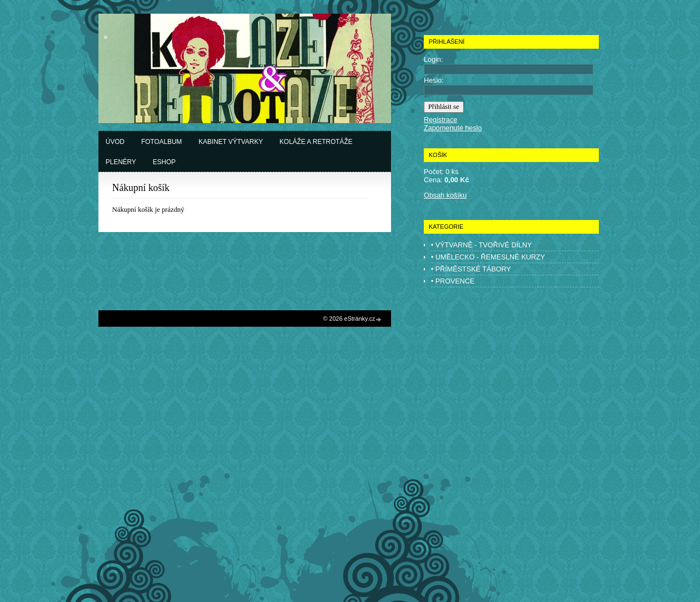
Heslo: (434, 80)
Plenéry (121, 162)
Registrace (441, 120)
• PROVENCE (453, 281)
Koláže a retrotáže (316, 142)
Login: (433, 59)
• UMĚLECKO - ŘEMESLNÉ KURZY (488, 257)
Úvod (115, 142)
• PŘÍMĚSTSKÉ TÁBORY (471, 269)
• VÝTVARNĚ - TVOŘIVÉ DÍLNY (482, 245)
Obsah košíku (445, 195)
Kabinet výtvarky (231, 142)
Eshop (164, 162)
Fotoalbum (161, 142)
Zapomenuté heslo (453, 128)
